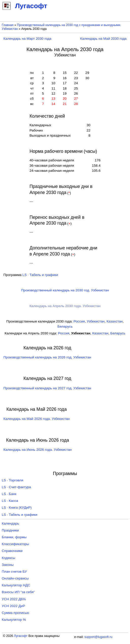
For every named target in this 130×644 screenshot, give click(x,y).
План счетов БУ (14, 572)
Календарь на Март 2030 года (27, 39)
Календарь (11, 523)
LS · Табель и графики (40, 275)
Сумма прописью (15, 613)
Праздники (10, 530)
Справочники (12, 551)
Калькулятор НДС (16, 585)
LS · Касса (10, 501)
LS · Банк (9, 494)
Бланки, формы (14, 537)
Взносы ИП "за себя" (18, 592)
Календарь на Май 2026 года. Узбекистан (37, 419)
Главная (8, 25)
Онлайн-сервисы (15, 578)
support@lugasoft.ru (98, 637)
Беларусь (65, 326)
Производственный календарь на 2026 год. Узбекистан (47, 357)
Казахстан (115, 321)
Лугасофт (21, 636)
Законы (8, 565)
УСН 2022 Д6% (14, 599)
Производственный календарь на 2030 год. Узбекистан (65, 290)
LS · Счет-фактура (16, 487)
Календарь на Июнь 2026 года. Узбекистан (38, 450)
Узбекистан (96, 321)
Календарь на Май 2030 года (103, 39)
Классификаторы (15, 544)
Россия (79, 321)
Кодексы (8, 558)
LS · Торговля (13, 480)
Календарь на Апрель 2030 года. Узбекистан (65, 306)
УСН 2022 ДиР (13, 606)
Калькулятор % (14, 620)
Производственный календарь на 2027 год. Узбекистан (47, 388)
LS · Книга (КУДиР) (17, 508)
